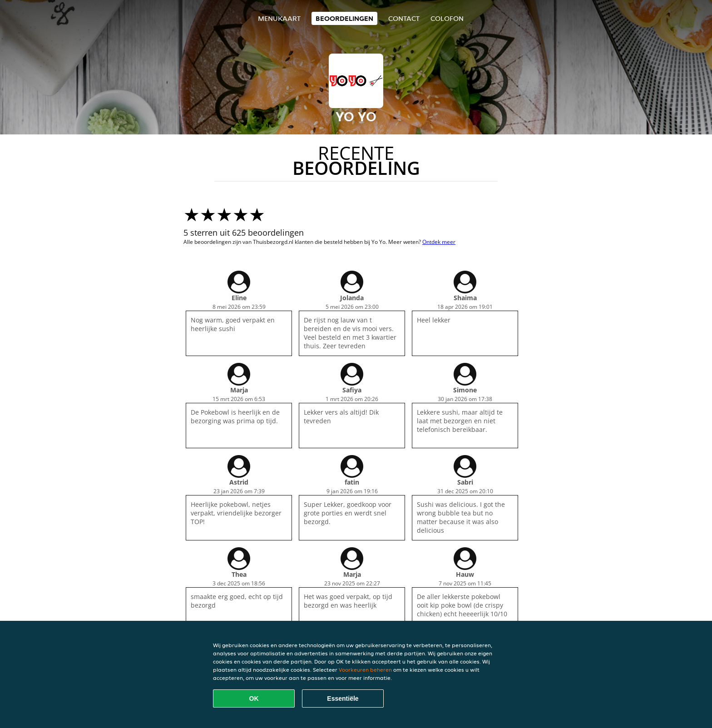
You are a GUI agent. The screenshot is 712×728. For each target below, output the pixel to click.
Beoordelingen (344, 18)
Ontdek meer (439, 242)
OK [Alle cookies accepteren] (254, 698)
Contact (404, 18)
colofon (447, 18)
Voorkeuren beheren (365, 670)
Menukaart (279, 18)
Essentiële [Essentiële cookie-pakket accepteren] (343, 698)
